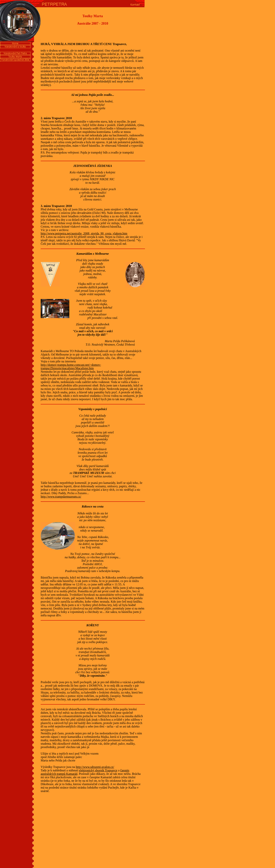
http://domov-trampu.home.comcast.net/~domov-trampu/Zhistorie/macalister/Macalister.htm (71, 367)
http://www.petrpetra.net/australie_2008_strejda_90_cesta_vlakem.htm (84, 233)
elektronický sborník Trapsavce (98, 770)
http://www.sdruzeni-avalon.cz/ (95, 767)
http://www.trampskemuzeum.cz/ (61, 497)
